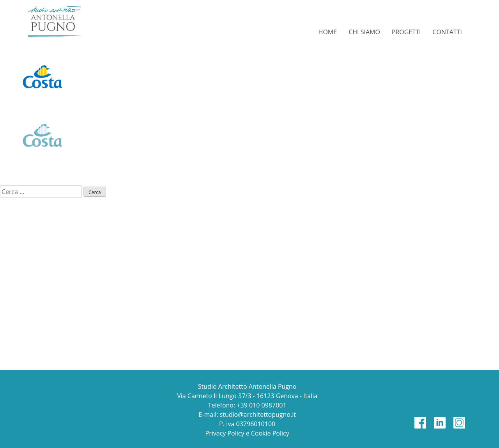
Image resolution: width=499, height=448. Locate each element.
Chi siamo (364, 32)
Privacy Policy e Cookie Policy (247, 433)
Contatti (447, 32)
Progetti (406, 32)
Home (328, 32)
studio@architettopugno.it (258, 414)
